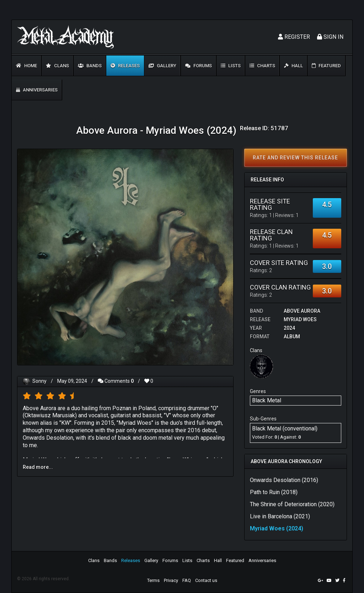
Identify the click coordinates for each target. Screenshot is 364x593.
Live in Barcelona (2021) (280, 516)
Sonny (39, 381)
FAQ (187, 580)
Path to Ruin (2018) (274, 492)
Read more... (38, 467)
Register (294, 37)
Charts (262, 66)
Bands (90, 66)
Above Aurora (302, 311)
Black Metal (267, 400)
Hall (293, 66)
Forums (199, 66)
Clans (57, 66)
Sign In (330, 37)
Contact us (206, 580)
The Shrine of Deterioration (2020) (292, 504)
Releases (125, 66)
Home (26, 66)
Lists (231, 66)
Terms (153, 580)
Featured (326, 66)
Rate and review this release (295, 158)
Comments (116, 381)
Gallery (162, 66)
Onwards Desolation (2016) (284, 480)
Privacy (171, 580)
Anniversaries (37, 90)
